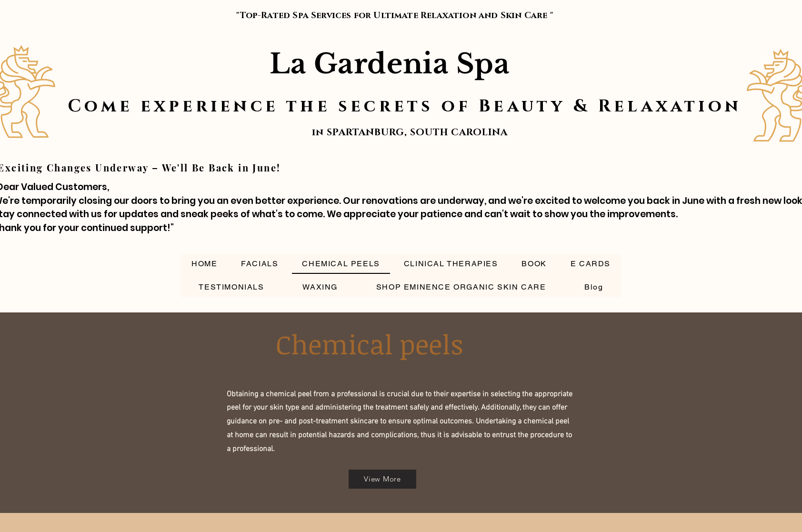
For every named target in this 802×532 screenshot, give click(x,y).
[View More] (382, 479)
